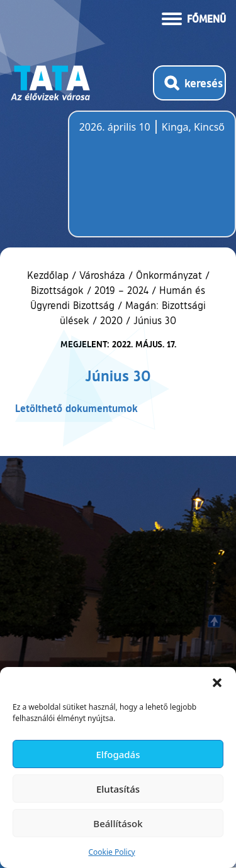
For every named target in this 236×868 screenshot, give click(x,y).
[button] (217, 683)
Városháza (102, 275)
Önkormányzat (169, 275)
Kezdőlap (49, 275)
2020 (111, 320)
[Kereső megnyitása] (189, 83)
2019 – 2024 (121, 290)
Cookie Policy (111, 852)
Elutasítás (118, 789)
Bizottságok (57, 290)
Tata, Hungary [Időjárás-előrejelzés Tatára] (150, 182)
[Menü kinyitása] (194, 18)
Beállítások (118, 823)
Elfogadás (118, 754)
